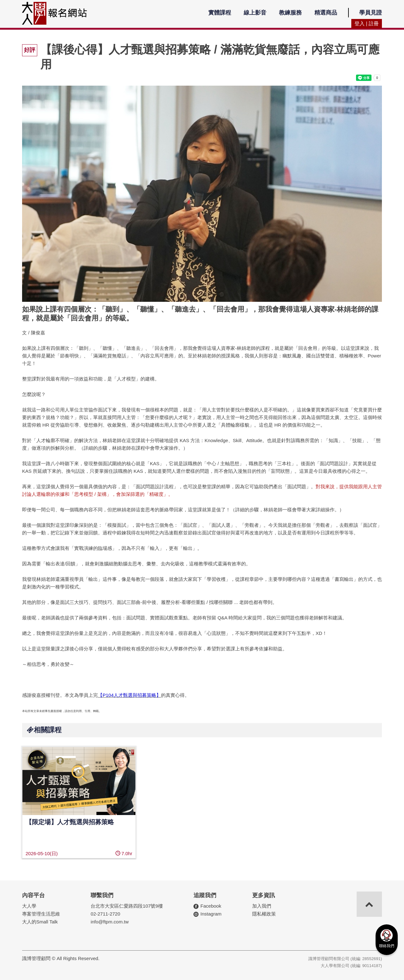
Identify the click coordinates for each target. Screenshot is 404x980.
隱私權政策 (264, 914)
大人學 (29, 906)
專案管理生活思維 (41, 914)
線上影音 (255, 13)
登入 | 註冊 (367, 24)
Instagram (211, 914)
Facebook (211, 906)
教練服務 (290, 13)
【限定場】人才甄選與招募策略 (70, 822)
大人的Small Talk (40, 922)
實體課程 (220, 13)
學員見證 (371, 13)
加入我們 (262, 906)
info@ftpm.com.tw (110, 922)
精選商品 (326, 13)
